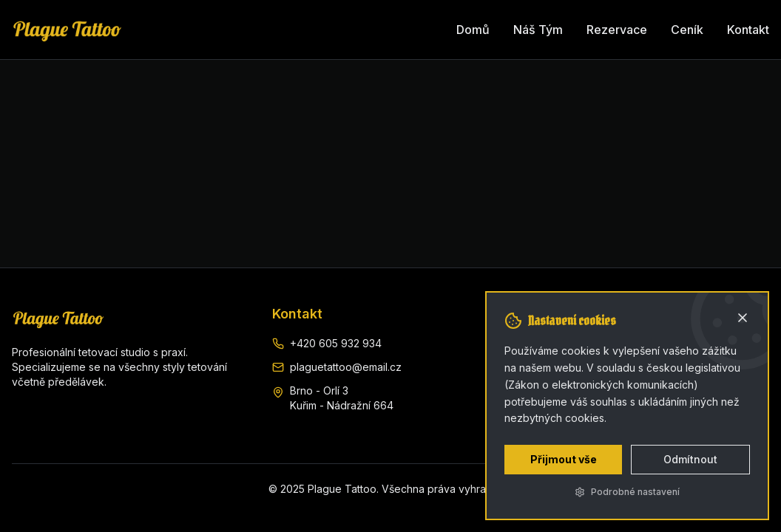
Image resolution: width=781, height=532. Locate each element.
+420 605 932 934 (336, 343)
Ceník (687, 30)
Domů (473, 30)
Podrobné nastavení (627, 492)
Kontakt (748, 30)
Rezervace (617, 30)
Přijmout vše (564, 459)
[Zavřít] (743, 318)
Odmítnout (690, 459)
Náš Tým (538, 30)
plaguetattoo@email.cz (346, 367)
